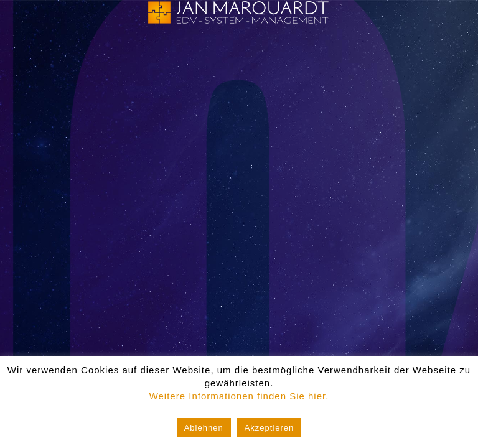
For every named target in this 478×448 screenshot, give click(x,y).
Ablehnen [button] (204, 428)
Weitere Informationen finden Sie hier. (239, 396)
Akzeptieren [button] (269, 428)
